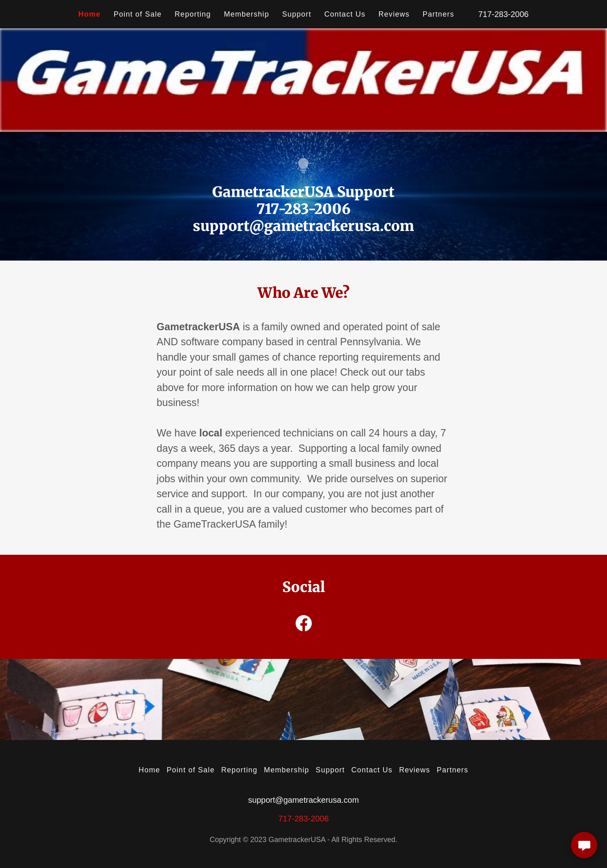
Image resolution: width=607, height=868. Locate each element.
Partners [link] (439, 14)
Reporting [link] (193, 14)
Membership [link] (247, 14)
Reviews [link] (394, 14)
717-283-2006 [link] (504, 14)
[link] (304, 625)
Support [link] (297, 14)
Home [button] (149, 770)
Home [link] (90, 14)
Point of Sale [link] (138, 14)
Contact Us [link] (345, 14)
